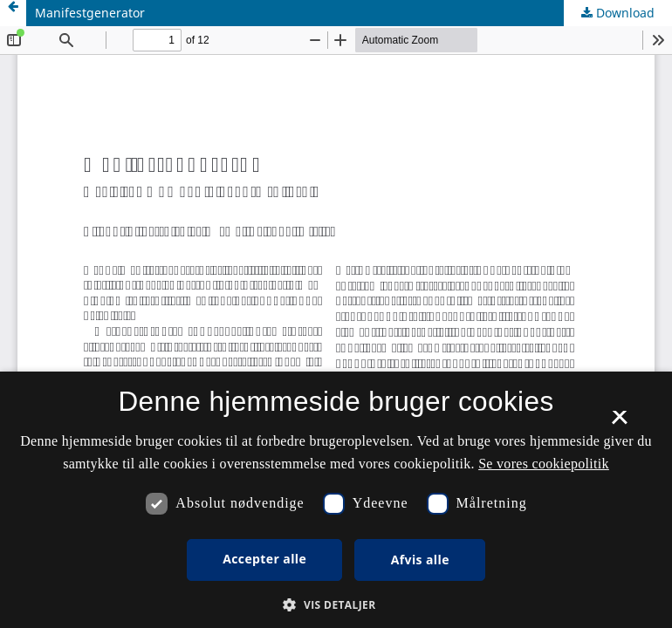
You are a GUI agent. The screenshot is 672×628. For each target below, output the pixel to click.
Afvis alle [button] (420, 560)
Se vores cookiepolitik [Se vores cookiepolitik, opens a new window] (544, 464)
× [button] (619, 423)
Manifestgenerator (90, 13)
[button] (336, 605)
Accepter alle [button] (264, 559)
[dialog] (336, 500)
